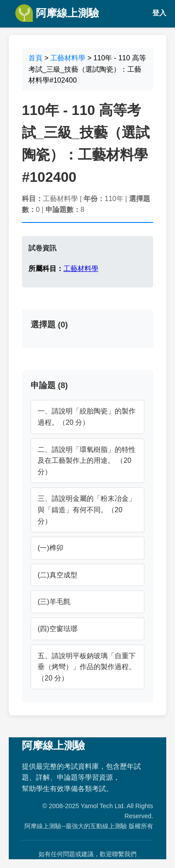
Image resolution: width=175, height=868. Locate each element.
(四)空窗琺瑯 (58, 629)
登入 (159, 13)
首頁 (35, 58)
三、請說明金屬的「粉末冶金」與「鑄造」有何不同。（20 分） (87, 510)
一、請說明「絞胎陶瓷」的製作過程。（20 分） (87, 417)
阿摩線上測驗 (57, 13)
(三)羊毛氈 (54, 602)
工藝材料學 (68, 58)
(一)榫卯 (51, 548)
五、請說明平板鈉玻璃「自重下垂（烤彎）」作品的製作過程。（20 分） (87, 667)
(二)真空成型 (58, 575)
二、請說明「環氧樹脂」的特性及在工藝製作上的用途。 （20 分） (87, 461)
